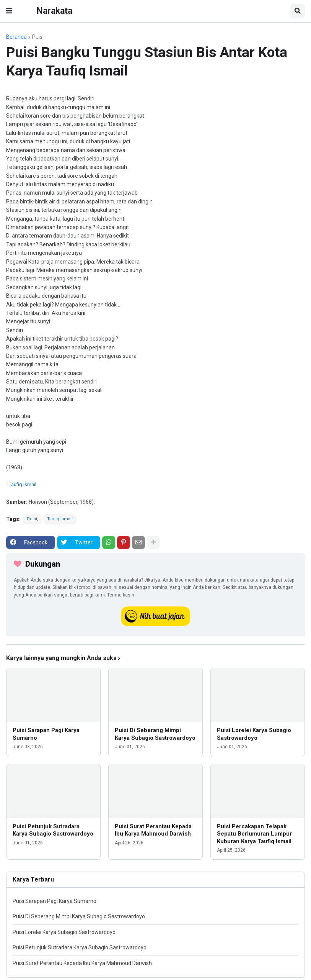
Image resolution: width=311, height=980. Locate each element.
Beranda (16, 37)
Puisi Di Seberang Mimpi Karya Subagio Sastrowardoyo (155, 734)
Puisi (38, 37)
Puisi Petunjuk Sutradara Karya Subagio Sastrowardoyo (53, 830)
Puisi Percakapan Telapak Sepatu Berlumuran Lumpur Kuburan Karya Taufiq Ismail (254, 834)
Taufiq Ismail (23, 484)
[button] (9, 11)
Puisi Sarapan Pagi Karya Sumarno (46, 734)
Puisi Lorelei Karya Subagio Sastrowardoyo (254, 734)
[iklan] (155, 644)
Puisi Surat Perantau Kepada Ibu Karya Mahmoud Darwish (153, 830)
